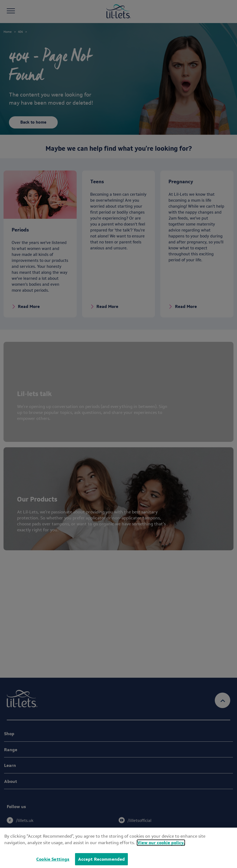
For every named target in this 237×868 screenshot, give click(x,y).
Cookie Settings (53, 859)
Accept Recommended (102, 859)
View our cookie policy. (161, 843)
